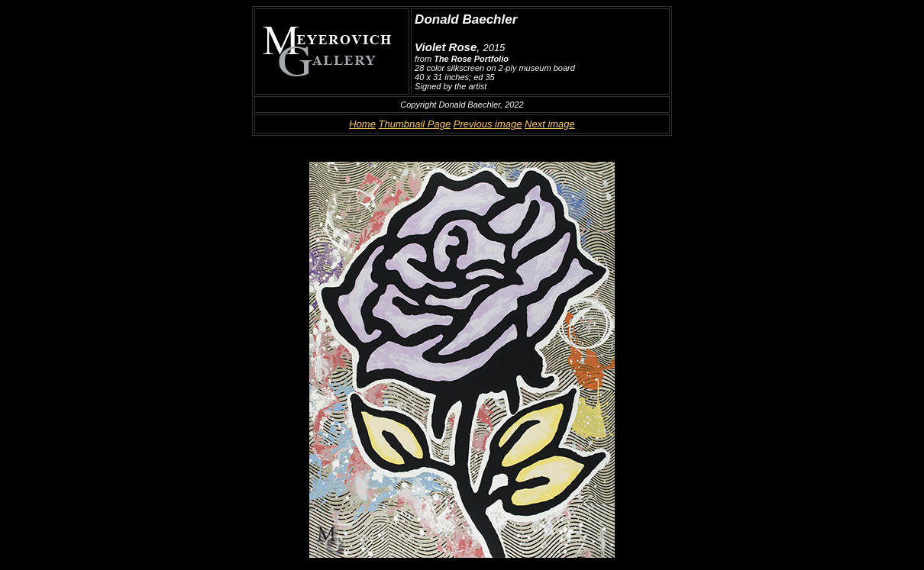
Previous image (488, 124)
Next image (550, 124)
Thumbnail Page (415, 124)
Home (362, 124)
